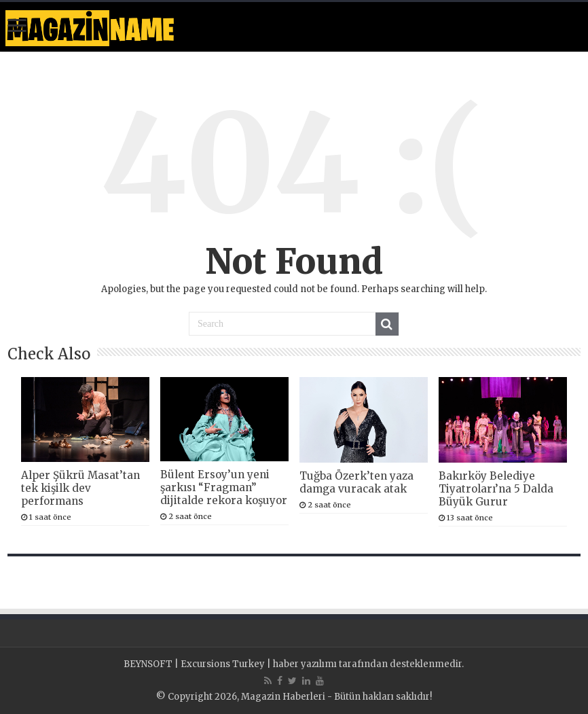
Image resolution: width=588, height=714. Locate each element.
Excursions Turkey (223, 664)
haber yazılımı (305, 664)
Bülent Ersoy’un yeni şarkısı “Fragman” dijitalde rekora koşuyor (224, 487)
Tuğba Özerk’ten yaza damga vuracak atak (356, 482)
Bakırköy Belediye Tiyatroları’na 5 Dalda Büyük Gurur (496, 489)
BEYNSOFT (148, 664)
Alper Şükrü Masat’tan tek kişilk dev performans (80, 488)
